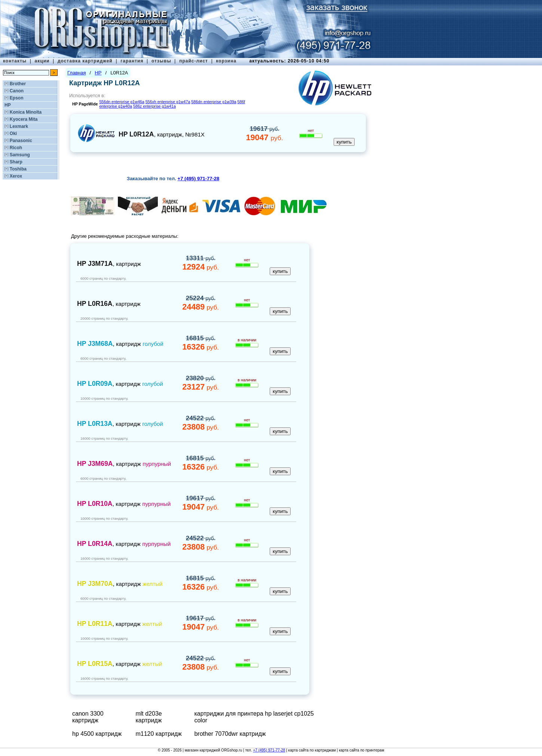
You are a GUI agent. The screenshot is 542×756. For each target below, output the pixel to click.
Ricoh (16, 148)
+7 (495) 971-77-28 (269, 750)
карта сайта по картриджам (312, 750)
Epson (17, 98)
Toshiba (18, 169)
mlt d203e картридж (148, 717)
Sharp (16, 162)
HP (8, 105)
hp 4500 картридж (97, 734)
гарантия (132, 61)
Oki (13, 133)
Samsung (20, 155)
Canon (17, 91)
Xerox (16, 176)
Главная (76, 73)
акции (42, 61)
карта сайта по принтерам (362, 750)
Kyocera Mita (24, 119)
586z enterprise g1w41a (154, 106)
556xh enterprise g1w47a (168, 102)
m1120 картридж (158, 734)
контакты (15, 61)
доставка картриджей (85, 61)
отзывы (161, 61)
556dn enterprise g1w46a (122, 102)
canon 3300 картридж (88, 717)
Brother (18, 84)
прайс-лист (194, 61)
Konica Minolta (26, 112)
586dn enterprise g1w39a (214, 102)
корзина (226, 61)
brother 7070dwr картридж (230, 734)
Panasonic (21, 141)
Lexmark (19, 126)
